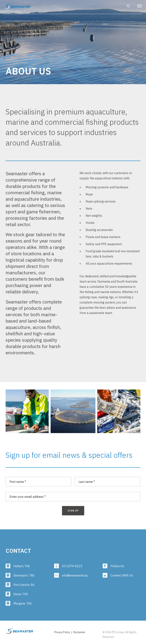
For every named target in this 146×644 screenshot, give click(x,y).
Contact (18, 551)
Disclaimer (79, 632)
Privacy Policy (62, 632)
